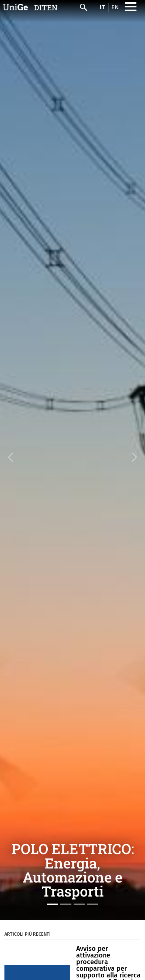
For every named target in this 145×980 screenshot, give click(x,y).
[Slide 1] (53, 904)
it (102, 7)
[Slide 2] (66, 904)
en (115, 7)
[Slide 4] (92, 904)
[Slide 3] (79, 904)
